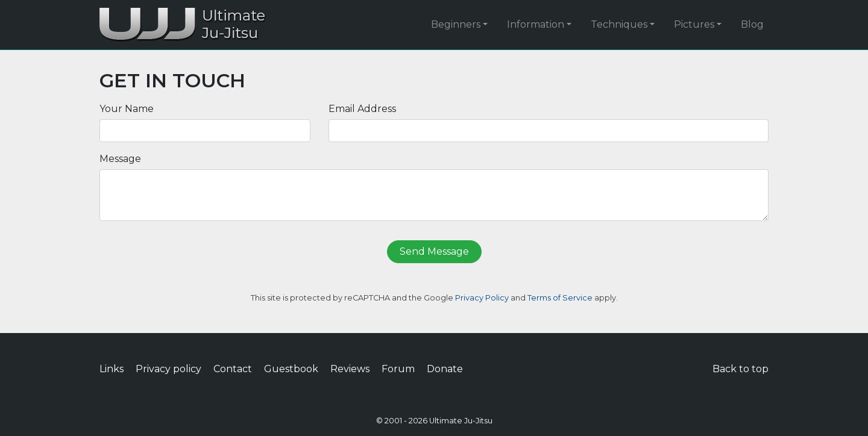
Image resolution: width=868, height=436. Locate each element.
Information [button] (536, 24)
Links (112, 369)
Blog (752, 24)
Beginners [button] (456, 24)
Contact (233, 369)
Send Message (434, 251)
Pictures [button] (694, 24)
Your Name (127, 109)
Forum (398, 369)
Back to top (741, 369)
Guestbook (291, 369)
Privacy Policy (482, 298)
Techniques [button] (619, 24)
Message (120, 159)
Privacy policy (168, 369)
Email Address (362, 109)
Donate (445, 369)
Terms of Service (560, 298)
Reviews (350, 369)
